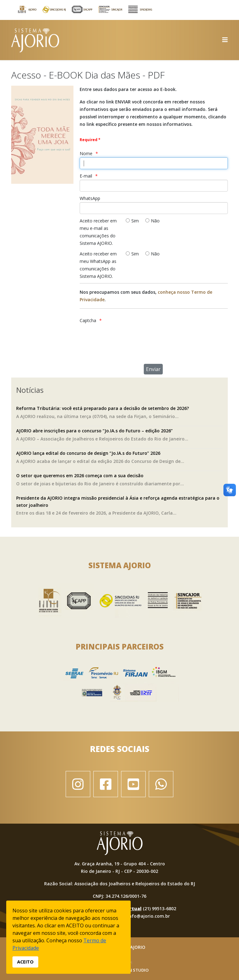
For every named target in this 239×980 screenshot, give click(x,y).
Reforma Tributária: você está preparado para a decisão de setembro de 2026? (103, 408)
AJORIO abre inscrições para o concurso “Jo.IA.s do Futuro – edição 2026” (94, 431)
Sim (135, 221)
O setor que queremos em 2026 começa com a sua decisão (80, 476)
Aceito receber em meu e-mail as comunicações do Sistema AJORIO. (98, 232)
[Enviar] (153, 369)
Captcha (88, 320)
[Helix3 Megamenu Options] (225, 40)
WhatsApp (90, 198)
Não (155, 221)
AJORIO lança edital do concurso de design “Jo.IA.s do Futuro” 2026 (88, 453)
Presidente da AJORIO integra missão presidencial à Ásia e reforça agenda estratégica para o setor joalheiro (118, 502)
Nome (86, 153)
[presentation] (151, 336)
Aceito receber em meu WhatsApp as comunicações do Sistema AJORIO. (98, 265)
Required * (90, 140)
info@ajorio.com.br (149, 916)
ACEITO (25, 962)
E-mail (86, 176)
